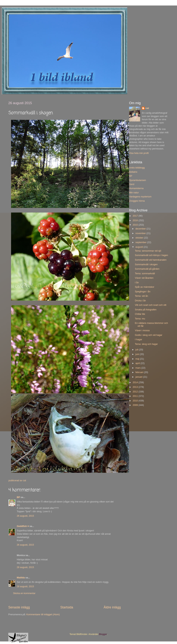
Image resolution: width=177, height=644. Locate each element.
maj (138, 359)
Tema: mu (140, 319)
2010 (136, 401)
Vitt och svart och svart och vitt (151, 305)
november (141, 233)
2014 (136, 382)
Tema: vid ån (141, 296)
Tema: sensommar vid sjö (148, 251)
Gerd (132, 184)
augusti (140, 247)
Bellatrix (133, 172)
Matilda (21, 578)
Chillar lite (140, 314)
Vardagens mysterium (140, 197)
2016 (136, 220)
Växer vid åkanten (144, 278)
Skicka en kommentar (24, 593)
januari (139, 377)
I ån (137, 283)
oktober (140, 238)
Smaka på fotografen (146, 310)
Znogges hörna (137, 201)
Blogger (103, 634)
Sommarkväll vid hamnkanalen (151, 260)
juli (137, 350)
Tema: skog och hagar (146, 344)
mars (138, 368)
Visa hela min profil (139, 153)
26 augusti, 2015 (25, 516)
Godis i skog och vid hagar (148, 335)
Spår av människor (144, 287)
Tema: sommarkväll (145, 274)
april (138, 363)
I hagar (138, 340)
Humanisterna (136, 188)
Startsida (67, 607)
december (141, 229)
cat (147, 108)
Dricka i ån (140, 301)
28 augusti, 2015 (25, 567)
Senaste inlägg (19, 607)
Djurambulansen (138, 180)
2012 (136, 392)
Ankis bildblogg (137, 168)
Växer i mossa (142, 330)
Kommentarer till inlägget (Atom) (43, 615)
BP (18, 497)
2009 (136, 405)
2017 (136, 216)
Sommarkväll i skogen (146, 264)
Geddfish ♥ (23, 526)
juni (138, 354)
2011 (136, 396)
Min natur (134, 193)
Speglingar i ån (143, 292)
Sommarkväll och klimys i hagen (151, 255)
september (141, 242)
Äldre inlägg (112, 607)
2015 (136, 225)
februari (140, 372)
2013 (136, 387)
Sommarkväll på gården (147, 269)
